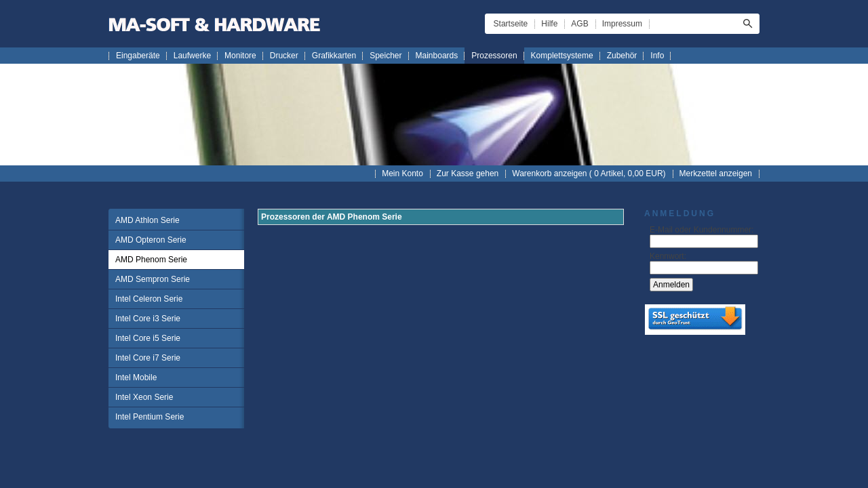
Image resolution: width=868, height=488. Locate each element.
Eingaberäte (138, 56)
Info (657, 56)
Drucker (284, 56)
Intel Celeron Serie (149, 299)
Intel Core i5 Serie (148, 338)
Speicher (386, 56)
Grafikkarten (334, 56)
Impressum (622, 24)
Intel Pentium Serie (150, 417)
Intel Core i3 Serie (148, 319)
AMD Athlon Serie (147, 220)
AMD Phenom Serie (151, 260)
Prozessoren (494, 56)
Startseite (511, 24)
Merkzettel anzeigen (716, 174)
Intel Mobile (136, 378)
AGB (579, 24)
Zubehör (622, 56)
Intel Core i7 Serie (148, 358)
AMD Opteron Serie (151, 240)
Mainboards (437, 56)
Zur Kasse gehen (468, 174)
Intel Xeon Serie (144, 397)
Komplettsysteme (562, 56)
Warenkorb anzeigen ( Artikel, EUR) (589, 174)
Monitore (240, 56)
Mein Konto (402, 174)
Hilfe (549, 24)
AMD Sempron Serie (153, 279)
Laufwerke (192, 56)
